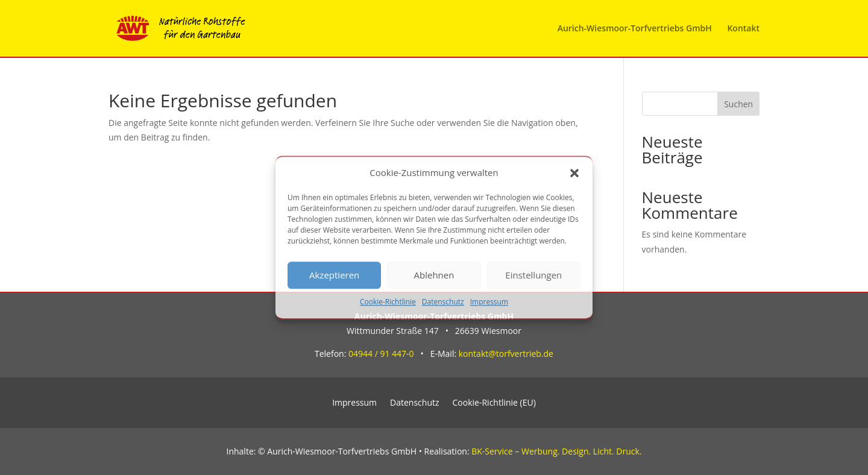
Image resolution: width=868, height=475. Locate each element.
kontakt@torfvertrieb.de (506, 354)
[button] (574, 173)
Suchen (738, 104)
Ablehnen (434, 275)
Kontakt (743, 29)
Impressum (489, 302)
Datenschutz (443, 302)
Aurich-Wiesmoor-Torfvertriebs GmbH (635, 29)
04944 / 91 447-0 (381, 354)
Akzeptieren (334, 275)
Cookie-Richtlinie (388, 302)
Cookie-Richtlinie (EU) (494, 403)
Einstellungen (533, 275)
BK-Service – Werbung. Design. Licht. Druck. (556, 451)
